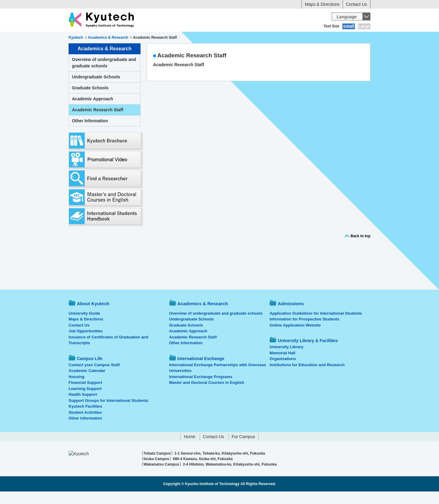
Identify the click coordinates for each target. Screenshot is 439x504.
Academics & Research (140, 38)
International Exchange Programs (201, 389)
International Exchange (272, 38)
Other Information (90, 133)
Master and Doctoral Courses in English (207, 395)
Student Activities (85, 425)
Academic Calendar (87, 383)
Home (189, 449)
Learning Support (85, 401)
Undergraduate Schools (96, 89)
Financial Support (85, 395)
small (349, 26)
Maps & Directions (322, 4)
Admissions (185, 38)
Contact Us (357, 4)
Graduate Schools (90, 100)
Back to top (360, 248)
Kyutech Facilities (86, 419)
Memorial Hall (282, 365)
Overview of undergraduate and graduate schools (104, 75)
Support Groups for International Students (108, 413)
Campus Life (222, 38)
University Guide (84, 326)
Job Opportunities (86, 343)
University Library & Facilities (336, 38)
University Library (286, 359)
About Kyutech (90, 38)
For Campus (243, 449)
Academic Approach (93, 111)
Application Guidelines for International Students (316, 326)
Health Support (83, 407)
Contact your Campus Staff (94, 377)
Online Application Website (295, 338)
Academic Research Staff (192, 68)
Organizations (283, 371)
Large (364, 26)
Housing (77, 389)
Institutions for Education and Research (307, 377)
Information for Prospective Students (304, 332)
